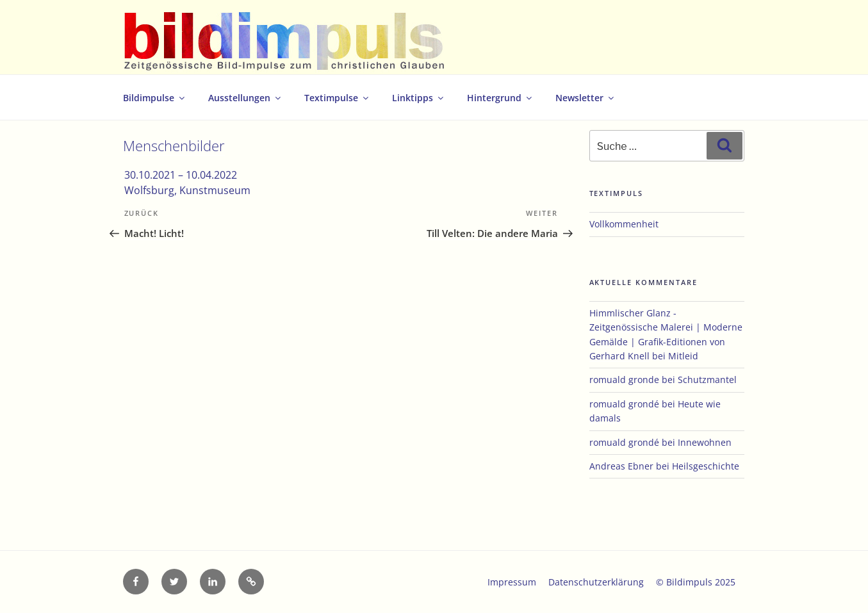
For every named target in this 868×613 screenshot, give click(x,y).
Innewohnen (705, 442)
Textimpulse (337, 98)
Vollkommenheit (624, 224)
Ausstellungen (245, 98)
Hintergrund (500, 98)
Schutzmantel (707, 380)
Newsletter (585, 98)
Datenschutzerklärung (596, 582)
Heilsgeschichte (706, 466)
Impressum (512, 582)
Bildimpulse (155, 98)
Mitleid (683, 356)
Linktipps (419, 98)
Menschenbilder (174, 146)
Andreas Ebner (621, 466)
